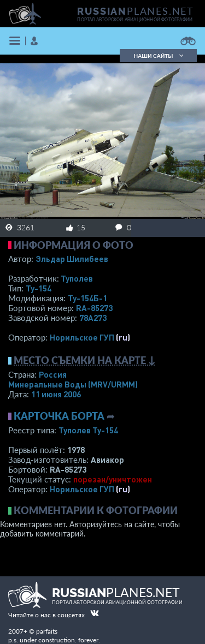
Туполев (77, 278)
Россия (53, 374)
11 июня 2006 (56, 394)
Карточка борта (59, 416)
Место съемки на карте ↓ (85, 360)
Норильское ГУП (82, 337)
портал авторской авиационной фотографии (135, 20)
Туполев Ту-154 (88, 430)
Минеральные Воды (73, 384)
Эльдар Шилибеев (72, 259)
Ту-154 (39, 288)
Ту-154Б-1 (87, 298)
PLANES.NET (136, 11)
